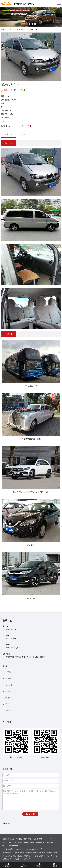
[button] (27, 24)
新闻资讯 (9, 691)
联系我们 (9, 711)
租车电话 (23, 865)
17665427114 (11, 639)
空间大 (22, 90)
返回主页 (8, 865)
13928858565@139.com (15, 648)
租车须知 (9, 685)
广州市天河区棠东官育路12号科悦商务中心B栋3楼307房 (26, 657)
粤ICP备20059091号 (44, 839)
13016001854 (11, 630)
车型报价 (9, 678)
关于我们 (9, 704)
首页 (15, 29)
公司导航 (54, 865)
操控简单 (14, 90)
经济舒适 (5, 90)
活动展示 (9, 698)
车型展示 (22, 29)
